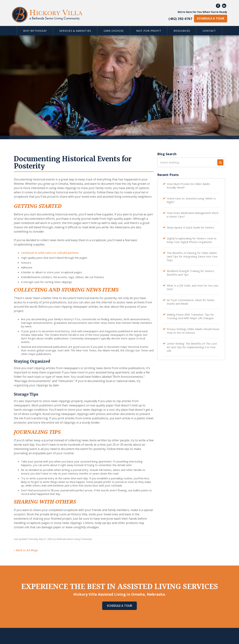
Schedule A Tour (119, 606)
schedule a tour (210, 18)
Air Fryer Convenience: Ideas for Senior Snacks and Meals (191, 302)
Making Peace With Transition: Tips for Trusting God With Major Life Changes (190, 316)
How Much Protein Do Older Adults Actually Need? (188, 186)
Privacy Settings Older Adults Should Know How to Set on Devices (193, 331)
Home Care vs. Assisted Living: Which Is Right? (191, 200)
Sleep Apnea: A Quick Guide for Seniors (191, 227)
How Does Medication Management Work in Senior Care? (193, 215)
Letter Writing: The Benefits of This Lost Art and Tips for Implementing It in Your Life (192, 347)
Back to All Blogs (26, 550)
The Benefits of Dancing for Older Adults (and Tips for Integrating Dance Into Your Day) (192, 256)
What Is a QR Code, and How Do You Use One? (192, 287)
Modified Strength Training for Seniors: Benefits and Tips (191, 273)
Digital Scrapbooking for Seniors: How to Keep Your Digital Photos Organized (192, 240)
